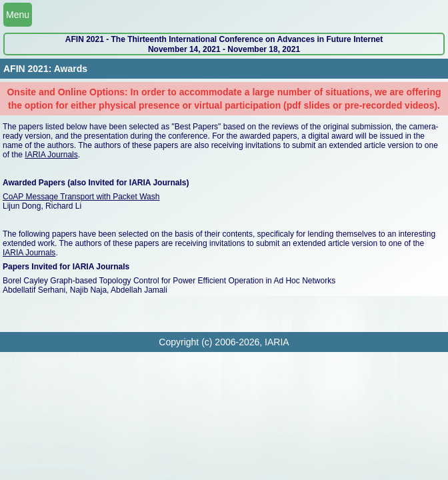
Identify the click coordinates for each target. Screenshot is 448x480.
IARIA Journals (51, 155)
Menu (18, 15)
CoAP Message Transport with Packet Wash (81, 197)
